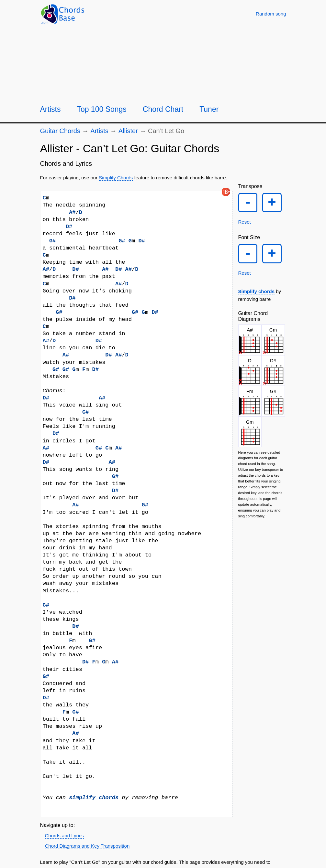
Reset (245, 223)
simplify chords (94, 798)
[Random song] (271, 14)
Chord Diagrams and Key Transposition (87, 846)
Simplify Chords (116, 178)
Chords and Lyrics (64, 836)
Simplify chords (257, 295)
